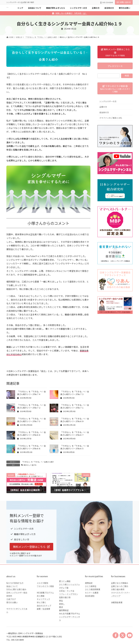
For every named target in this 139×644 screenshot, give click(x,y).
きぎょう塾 (64, 588)
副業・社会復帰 (43, 609)
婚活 (61, 607)
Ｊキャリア (116, 596)
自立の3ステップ (44, 606)
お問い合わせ (124, 2)
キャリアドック (43, 599)
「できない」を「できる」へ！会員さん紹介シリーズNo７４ (31, 393)
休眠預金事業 (117, 602)
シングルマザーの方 (108, 101)
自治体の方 (104, 112)
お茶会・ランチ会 (67, 591)
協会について (12, 586)
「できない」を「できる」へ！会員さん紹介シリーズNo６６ (31, 447)
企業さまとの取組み (120, 583)
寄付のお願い (12, 602)
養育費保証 (64, 610)
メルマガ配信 (42, 583)
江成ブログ (11, 599)
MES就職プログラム (45, 593)
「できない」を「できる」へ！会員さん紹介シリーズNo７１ (75, 406)
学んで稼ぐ (41, 602)
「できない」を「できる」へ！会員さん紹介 (38, 462)
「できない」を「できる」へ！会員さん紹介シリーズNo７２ (31, 406)
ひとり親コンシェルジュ (69, 584)
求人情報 (41, 596)
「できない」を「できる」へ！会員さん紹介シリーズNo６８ (31, 434)
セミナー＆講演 (92, 593)
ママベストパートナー (121, 593)
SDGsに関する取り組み (16, 589)
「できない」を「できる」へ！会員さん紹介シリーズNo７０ (31, 420)
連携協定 (89, 583)
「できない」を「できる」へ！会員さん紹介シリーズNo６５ (75, 447)
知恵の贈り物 (65, 597)
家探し (62, 604)
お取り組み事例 (118, 589)
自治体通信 (90, 596)
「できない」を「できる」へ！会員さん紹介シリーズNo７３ (75, 393)
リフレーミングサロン (69, 594)
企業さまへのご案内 (120, 586)
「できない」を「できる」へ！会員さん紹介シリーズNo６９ (75, 420)
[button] (31, 547)
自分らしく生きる (30, 465)
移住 (61, 601)
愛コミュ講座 (65, 581)
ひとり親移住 (91, 586)
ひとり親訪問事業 (93, 589)
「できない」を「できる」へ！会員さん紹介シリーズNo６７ (75, 434)
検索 (127, 76)
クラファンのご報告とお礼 (111, 118)
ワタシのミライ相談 (45, 586)
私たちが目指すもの (15, 583)
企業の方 (103, 107)
